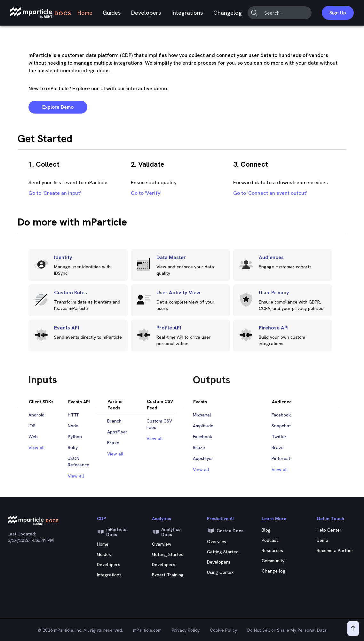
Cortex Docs (225, 531)
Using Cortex (220, 572)
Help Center (329, 530)
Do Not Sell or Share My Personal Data (287, 630)
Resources (272, 550)
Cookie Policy (223, 630)
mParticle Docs (112, 532)
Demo (322, 540)
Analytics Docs (166, 532)
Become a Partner (335, 550)
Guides (112, 13)
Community (273, 561)
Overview (162, 544)
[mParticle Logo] (41, 13)
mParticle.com (147, 630)
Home (85, 13)
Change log (273, 571)
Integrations (187, 13)
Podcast (270, 540)
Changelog (228, 13)
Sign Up (338, 13)
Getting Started (168, 554)
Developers (146, 13)
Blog (266, 530)
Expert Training (168, 575)
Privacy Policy (186, 630)
